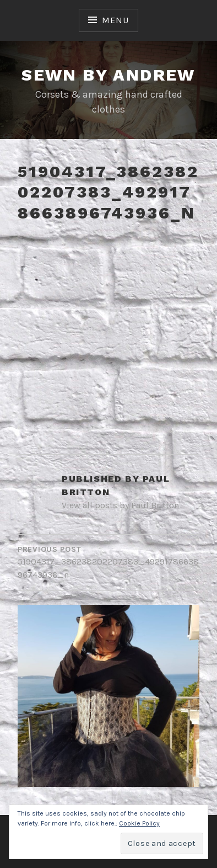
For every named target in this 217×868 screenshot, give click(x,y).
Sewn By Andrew (109, 75)
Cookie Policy (139, 823)
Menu (115, 20)
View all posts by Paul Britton (120, 505)
